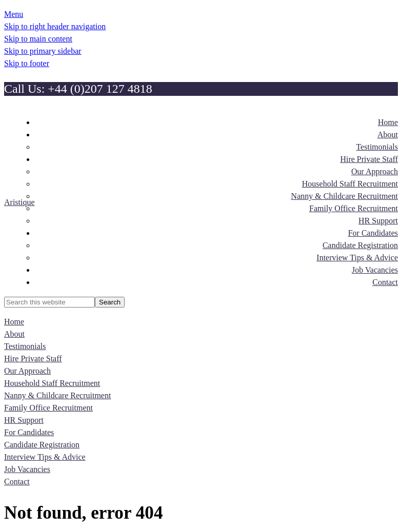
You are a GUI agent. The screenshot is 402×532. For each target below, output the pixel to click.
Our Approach (27, 371)
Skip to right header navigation (55, 26)
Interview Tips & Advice (45, 457)
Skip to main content (38, 39)
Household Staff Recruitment (52, 383)
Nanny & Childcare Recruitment (57, 395)
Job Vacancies (27, 469)
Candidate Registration (42, 445)
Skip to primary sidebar (43, 51)
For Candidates (29, 432)
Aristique (19, 202)
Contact (17, 482)
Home (14, 322)
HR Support (24, 420)
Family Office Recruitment (48, 408)
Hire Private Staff (33, 359)
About (14, 334)
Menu (14, 14)
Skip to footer (27, 63)
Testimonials (25, 346)
